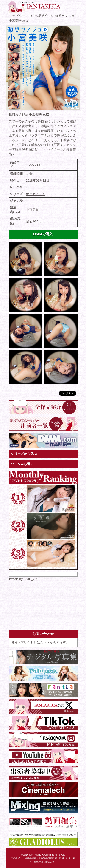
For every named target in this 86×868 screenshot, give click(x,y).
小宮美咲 (32, 210)
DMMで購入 (43, 234)
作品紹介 (42, 16)
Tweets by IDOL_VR (23, 579)
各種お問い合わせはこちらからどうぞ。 (40, 642)
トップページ (18, 16)
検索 (75, 6)
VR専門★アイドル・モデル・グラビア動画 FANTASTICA (34, 7)
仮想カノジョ (36, 194)
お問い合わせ (66, 6)
